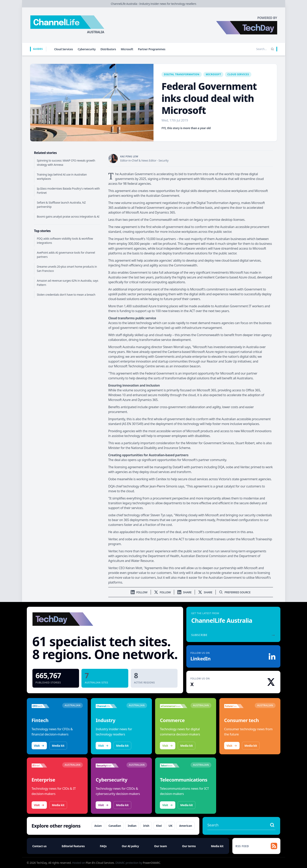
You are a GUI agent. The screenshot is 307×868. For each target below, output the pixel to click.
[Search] (272, 49)
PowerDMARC (151, 863)
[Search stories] (253, 49)
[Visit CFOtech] (45, 706)
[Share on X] (205, 592)
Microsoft (127, 49)
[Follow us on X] (163, 592)
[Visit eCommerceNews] (174, 706)
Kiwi (159, 826)
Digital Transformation (182, 74)
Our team (161, 846)
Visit (39, 746)
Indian (132, 826)
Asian (98, 826)
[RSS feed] (256, 846)
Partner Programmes (152, 49)
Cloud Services (64, 49)
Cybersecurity (87, 49)
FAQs (103, 846)
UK (170, 826)
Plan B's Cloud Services (100, 863)
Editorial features (73, 846)
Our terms (189, 846)
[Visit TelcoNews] (174, 766)
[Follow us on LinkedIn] (139, 592)
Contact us (40, 846)
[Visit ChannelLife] (109, 706)
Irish (146, 826)
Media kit (58, 746)
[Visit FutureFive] (238, 706)
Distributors (108, 49)
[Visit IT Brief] (45, 766)
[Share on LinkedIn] (184, 592)
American (186, 826)
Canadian (115, 826)
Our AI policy (130, 846)
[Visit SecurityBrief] (109, 766)
